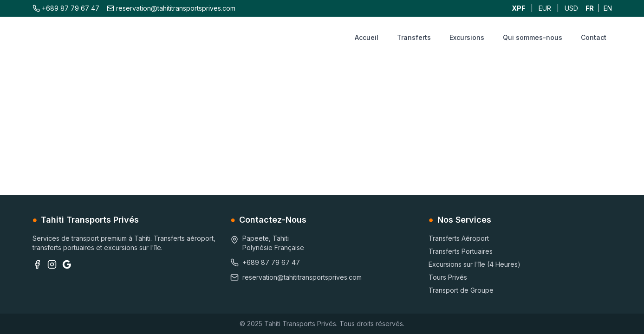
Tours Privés (448, 277)
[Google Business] (67, 264)
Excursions (467, 37)
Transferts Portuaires (461, 251)
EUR (545, 8)
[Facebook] (37, 264)
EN (608, 8)
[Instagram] (52, 264)
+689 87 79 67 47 (66, 8)
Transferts (414, 37)
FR (590, 8)
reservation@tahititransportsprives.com (171, 8)
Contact (594, 37)
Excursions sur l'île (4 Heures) (475, 264)
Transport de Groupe (461, 290)
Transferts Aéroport (459, 238)
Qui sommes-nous (533, 37)
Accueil (367, 37)
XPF (518, 8)
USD (571, 8)
